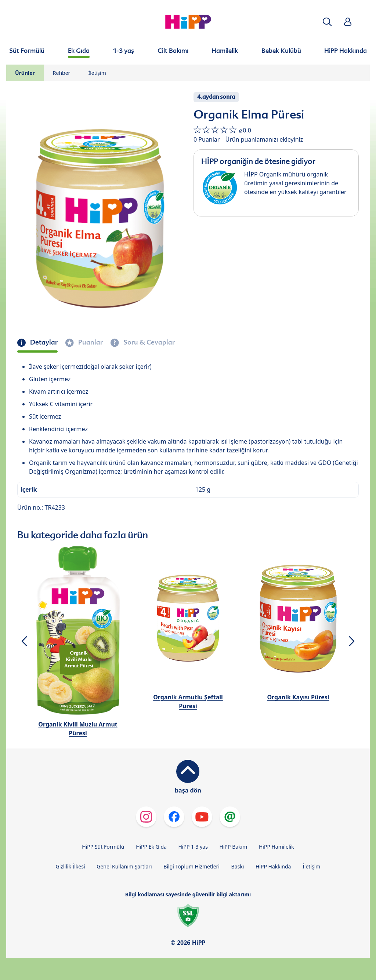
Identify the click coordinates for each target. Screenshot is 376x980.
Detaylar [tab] (43, 342)
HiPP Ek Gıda (151, 847)
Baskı (238, 866)
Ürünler (25, 73)
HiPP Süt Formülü (103, 847)
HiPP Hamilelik (276, 847)
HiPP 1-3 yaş (193, 847)
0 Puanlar (207, 139)
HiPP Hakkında (273, 866)
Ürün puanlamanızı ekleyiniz (264, 139)
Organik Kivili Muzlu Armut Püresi (78, 729)
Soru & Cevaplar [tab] (148, 342)
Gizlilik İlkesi (70, 866)
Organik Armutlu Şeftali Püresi (188, 702)
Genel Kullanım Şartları (124, 866)
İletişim (97, 73)
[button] (327, 22)
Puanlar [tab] (90, 342)
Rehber (62, 73)
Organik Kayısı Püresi (298, 697)
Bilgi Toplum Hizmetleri (191, 866)
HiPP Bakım (234, 847)
